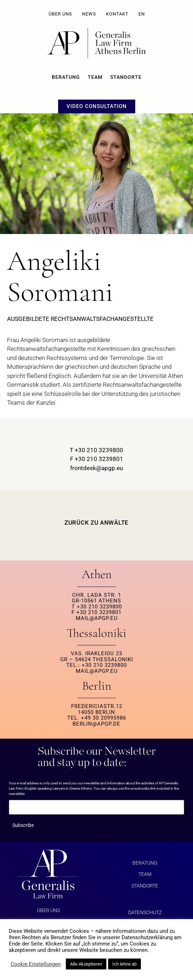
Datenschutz (145, 912)
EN (142, 14)
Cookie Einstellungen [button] (36, 964)
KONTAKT (117, 14)
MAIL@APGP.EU (97, 618)
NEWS (89, 14)
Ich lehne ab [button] (124, 964)
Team (95, 77)
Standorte (126, 77)
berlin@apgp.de (96, 724)
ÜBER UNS (60, 14)
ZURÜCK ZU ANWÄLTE (96, 523)
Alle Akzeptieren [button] (86, 964)
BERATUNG (66, 77)
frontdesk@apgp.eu (96, 468)
